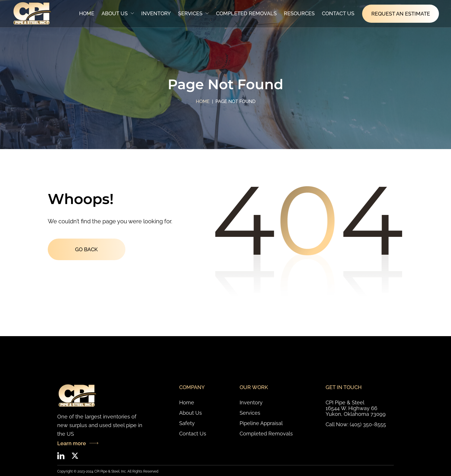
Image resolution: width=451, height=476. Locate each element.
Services (193, 13)
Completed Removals (246, 13)
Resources (299, 13)
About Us (118, 13)
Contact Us (338, 13)
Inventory (156, 13)
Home (87, 13)
